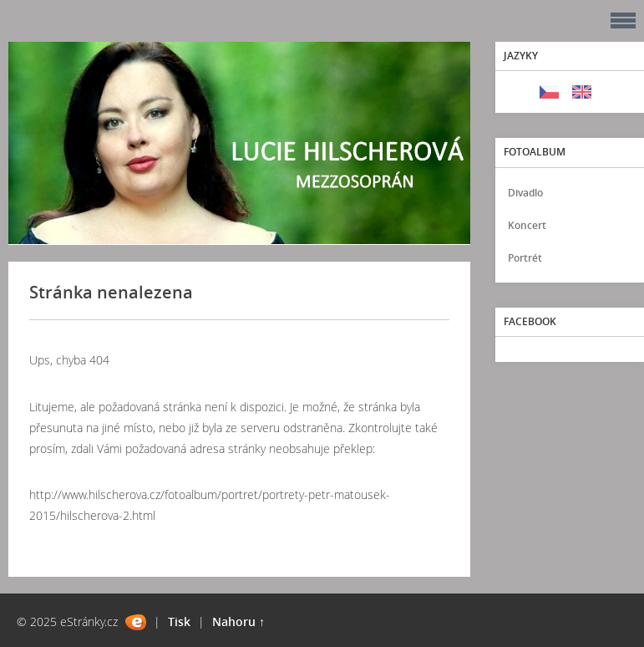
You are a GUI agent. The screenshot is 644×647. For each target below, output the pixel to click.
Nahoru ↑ (238, 622)
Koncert (527, 225)
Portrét (525, 258)
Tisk (179, 622)
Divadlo (525, 193)
